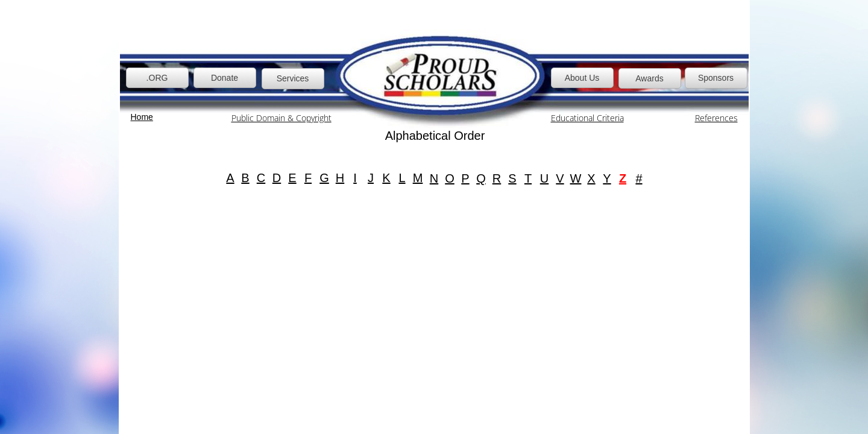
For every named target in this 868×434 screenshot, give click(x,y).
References (716, 118)
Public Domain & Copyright (281, 118)
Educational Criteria (587, 118)
